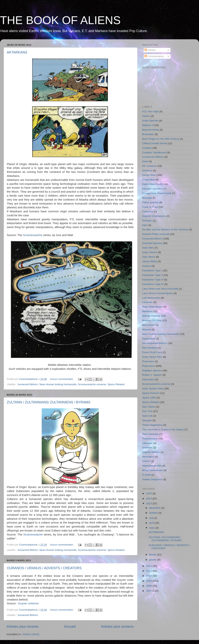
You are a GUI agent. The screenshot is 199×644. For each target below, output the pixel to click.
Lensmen (147, 302)
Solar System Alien (153, 389)
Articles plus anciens (117, 626)
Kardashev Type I (152, 270)
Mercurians (148, 325)
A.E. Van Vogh (150, 111)
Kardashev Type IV (153, 284)
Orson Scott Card (152, 352)
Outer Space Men (152, 357)
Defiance (147, 170)
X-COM (146, 475)
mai (152, 518)
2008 (149, 586)
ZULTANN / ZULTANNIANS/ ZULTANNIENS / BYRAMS (49, 402)
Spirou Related (116, 384)
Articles (150, 50)
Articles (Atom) (31, 634)
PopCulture (149, 366)
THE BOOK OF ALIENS (60, 20)
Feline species (150, 202)
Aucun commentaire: (62, 379)
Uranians (147, 448)
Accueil (70, 626)
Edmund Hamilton (152, 189)
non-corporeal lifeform (155, 343)
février (153, 555)
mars (152, 528)
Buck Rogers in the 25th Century (161, 139)
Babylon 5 (148, 125)
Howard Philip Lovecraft (156, 234)
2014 (149, 499)
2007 (149, 591)
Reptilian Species (152, 370)
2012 (149, 566)
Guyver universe (28, 603)
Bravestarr (148, 134)
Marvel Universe (151, 316)
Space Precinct (151, 393)
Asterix (146, 116)
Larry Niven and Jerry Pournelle (160, 289)
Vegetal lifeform (151, 452)
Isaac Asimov (150, 252)
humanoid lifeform (28, 384)
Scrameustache (33, 235)
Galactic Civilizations (154, 216)
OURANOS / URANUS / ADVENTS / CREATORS (44, 568)
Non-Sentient (150, 348)
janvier (153, 560)
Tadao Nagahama (152, 425)
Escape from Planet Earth (157, 193)
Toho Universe (150, 434)
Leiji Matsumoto (151, 298)
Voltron (146, 461)
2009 (149, 581)
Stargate (147, 420)
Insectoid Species (152, 243)
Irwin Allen (148, 248)
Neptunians (149, 339)
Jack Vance (149, 257)
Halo (145, 225)
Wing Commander (152, 470)
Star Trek (147, 411)
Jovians (147, 266)
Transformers (150, 439)
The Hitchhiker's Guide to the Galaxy (163, 429)
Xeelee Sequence (152, 479)
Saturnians (148, 379)
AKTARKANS (17, 52)
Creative (147, 148)
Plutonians (148, 361)
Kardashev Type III (153, 280)
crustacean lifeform (153, 157)
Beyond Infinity (151, 130)
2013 (149, 503)
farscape (147, 198)
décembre (155, 508)
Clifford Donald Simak (154, 143)
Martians (147, 311)
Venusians (148, 457)
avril (152, 523)
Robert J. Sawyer (152, 375)
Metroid (146, 329)
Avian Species (150, 121)
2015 (149, 493)
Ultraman (147, 443)
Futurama (148, 211)
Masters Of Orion (152, 320)
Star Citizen (149, 407)
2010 (149, 576)
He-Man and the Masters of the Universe (165, 229)
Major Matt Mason (152, 307)
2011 (149, 571)
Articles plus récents (23, 626)
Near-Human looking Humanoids (58, 384)
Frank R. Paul (150, 207)
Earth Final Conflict (153, 184)
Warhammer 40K (152, 466)
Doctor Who (149, 175)
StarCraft (147, 416)
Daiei (145, 161)
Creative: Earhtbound (154, 152)
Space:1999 (149, 398)
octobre (154, 513)
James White (150, 261)
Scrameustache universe (92, 384)
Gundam (147, 221)
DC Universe (149, 166)
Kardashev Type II (152, 275)
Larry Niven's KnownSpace (157, 293)
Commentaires (154, 56)
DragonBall (148, 180)
